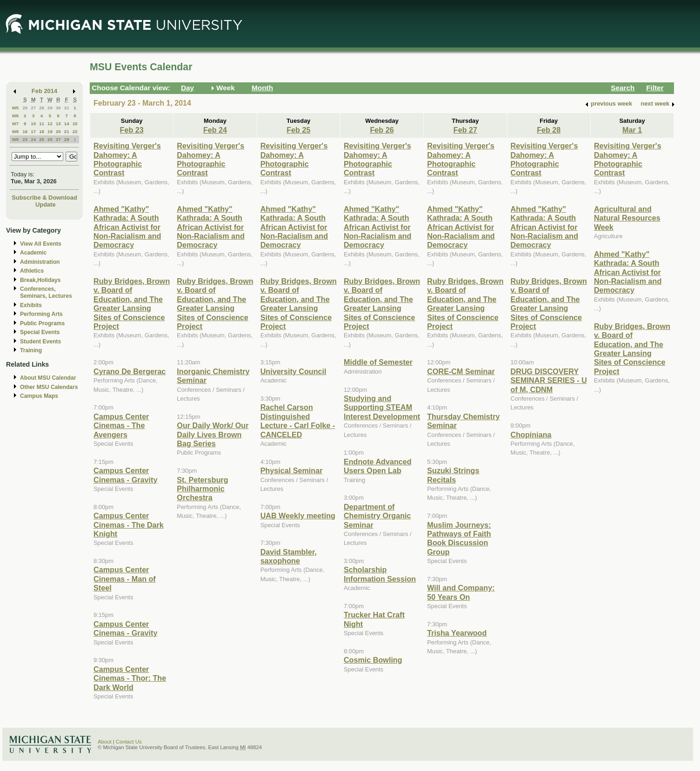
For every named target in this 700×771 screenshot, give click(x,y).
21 (67, 131)
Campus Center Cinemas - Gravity (125, 475)
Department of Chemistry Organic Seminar (377, 516)
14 (67, 124)
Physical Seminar (292, 470)
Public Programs (42, 323)
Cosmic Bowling (373, 660)
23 (25, 139)
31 (67, 108)
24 (33, 139)
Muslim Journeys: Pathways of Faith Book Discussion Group (459, 538)
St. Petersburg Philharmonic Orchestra (202, 489)
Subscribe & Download (44, 198)
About (105, 742)
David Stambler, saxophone (289, 556)
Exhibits (31, 305)
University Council (293, 371)
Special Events (40, 332)
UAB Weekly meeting (298, 516)
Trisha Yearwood (457, 633)
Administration (40, 262)
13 (58, 124)
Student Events (40, 342)
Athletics (32, 271)
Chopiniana (531, 435)
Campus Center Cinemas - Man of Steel (125, 579)
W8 (16, 131)
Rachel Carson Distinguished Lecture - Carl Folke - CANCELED (298, 421)
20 (58, 131)
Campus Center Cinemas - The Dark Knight (129, 525)
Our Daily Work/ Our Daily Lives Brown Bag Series (213, 434)
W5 (16, 108)
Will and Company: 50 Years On (461, 592)
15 (75, 124)
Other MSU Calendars (49, 387)
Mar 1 (632, 130)
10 (33, 124)
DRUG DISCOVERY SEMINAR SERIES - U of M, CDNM (549, 380)
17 (33, 131)
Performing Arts (41, 314)
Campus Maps (39, 396)
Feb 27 (465, 130)
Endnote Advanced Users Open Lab (378, 466)
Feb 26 (382, 130)
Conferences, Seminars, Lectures (46, 292)
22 (75, 131)
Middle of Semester (378, 362)
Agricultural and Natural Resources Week (627, 218)
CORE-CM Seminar (461, 371)
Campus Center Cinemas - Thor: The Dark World (130, 678)
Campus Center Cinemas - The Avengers (121, 426)
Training (31, 350)
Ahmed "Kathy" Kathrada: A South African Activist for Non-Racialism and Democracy (127, 227)
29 (50, 108)
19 (50, 131)
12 (50, 124)
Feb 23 (132, 130)
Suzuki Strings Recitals (453, 475)
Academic (33, 253)
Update (46, 204)
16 (25, 131)
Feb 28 (549, 130)
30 (58, 108)
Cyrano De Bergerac (130, 371)
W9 (16, 139)
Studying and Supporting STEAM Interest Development (382, 407)
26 (25, 108)
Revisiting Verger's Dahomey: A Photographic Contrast (127, 159)
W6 (16, 116)
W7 (16, 124)
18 (42, 131)
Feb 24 (215, 130)
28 (42, 108)
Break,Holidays (40, 280)
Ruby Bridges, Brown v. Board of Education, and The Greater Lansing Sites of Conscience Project (132, 304)
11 (42, 124)
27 (33, 108)
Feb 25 (298, 130)
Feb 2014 (44, 91)
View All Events (41, 244)
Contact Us (129, 742)
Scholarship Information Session (380, 574)
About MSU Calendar (48, 378)
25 (42, 139)
